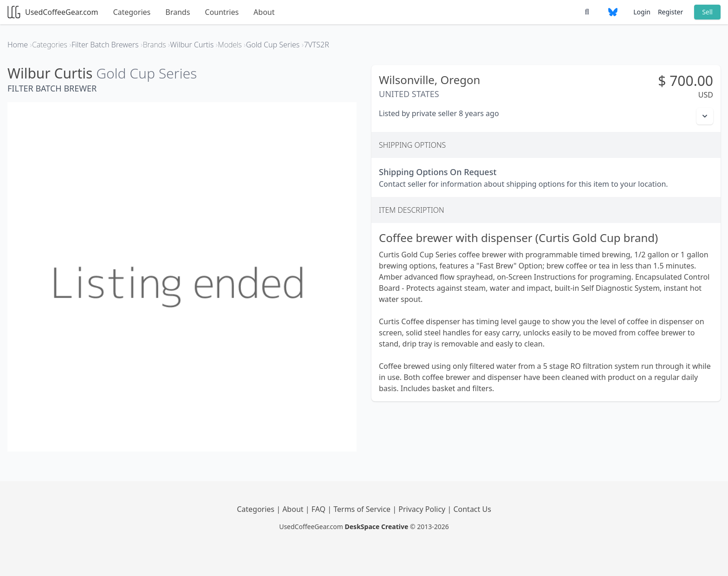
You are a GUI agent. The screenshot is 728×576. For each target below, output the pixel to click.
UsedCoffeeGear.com (53, 12)
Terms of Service (363, 509)
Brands (178, 12)
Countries (222, 12)
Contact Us (472, 509)
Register (670, 12)
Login (642, 12)
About (264, 12)
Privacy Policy (423, 509)
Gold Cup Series (146, 73)
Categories (132, 12)
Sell (707, 12)
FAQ (320, 509)
